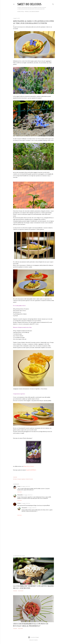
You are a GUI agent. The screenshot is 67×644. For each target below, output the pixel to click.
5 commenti (20, 628)
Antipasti (19, 479)
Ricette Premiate (29, 479)
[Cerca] (53, 4)
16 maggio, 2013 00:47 (25, 486)
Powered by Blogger (33, 637)
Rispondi (20, 492)
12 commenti (21, 591)
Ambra (19, 503)
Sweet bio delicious (29, 4)
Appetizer (23, 479)
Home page (21, 12)
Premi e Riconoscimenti (32, 12)
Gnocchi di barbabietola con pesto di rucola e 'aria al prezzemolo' (31, 625)
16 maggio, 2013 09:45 (28, 495)
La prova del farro (31, 470)
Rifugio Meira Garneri (29, 466)
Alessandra (20, 495)
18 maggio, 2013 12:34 (32, 508)
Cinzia (19, 486)
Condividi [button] (15, 477)
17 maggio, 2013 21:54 (26, 503)
